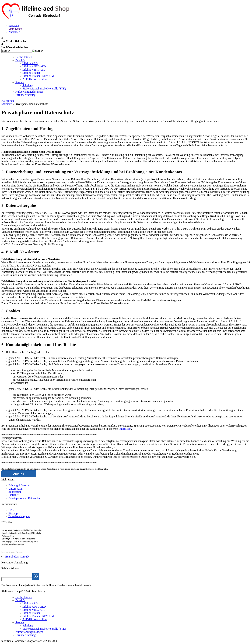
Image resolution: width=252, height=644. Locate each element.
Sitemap (13, 513)
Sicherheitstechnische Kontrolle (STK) (44, 89)
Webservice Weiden (57, 591)
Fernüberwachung (26, 95)
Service (20, 82)
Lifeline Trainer (31, 73)
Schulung (28, 85)
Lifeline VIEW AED (34, 70)
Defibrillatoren (24, 57)
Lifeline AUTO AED (34, 66)
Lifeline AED (30, 63)
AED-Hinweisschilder (35, 79)
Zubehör (20, 60)
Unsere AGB (16, 489)
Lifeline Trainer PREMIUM (38, 76)
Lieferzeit (14, 495)
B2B (11, 510)
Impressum (125, 429)
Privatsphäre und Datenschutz (25, 498)
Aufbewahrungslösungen (29, 92)
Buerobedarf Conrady (17, 557)
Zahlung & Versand (19, 485)
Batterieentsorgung (19, 516)
